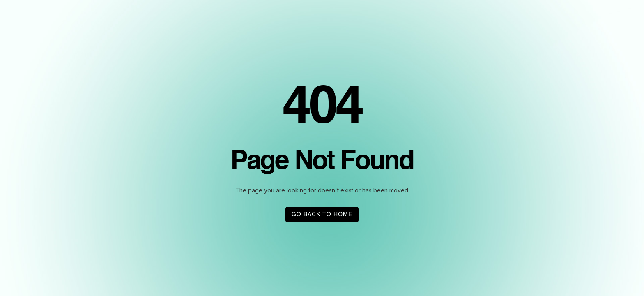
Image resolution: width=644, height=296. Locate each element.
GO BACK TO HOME (322, 215)
